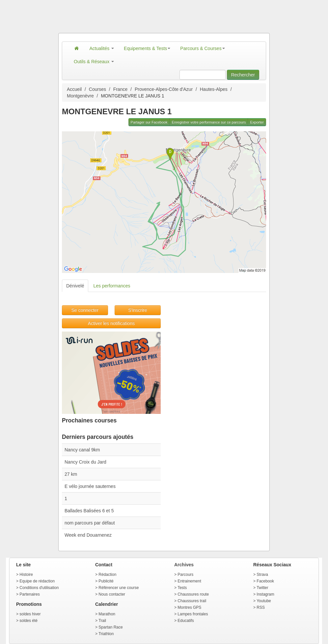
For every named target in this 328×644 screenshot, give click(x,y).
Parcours (185, 575)
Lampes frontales (193, 614)
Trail (102, 621)
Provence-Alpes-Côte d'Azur (164, 89)
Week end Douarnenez (88, 535)
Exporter (257, 122)
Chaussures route (193, 594)
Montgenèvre (80, 96)
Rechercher (243, 75)
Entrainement (189, 581)
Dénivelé (75, 286)
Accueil (74, 89)
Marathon (107, 614)
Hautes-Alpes (214, 89)
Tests (182, 588)
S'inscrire (137, 310)
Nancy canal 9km (82, 450)
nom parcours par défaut (90, 523)
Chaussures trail (192, 601)
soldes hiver (30, 614)
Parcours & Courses (202, 48)
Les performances (112, 286)
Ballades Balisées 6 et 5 (89, 511)
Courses (97, 89)
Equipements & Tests (147, 48)
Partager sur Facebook (149, 122)
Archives (184, 565)
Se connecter (85, 310)
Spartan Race (110, 627)
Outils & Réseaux (94, 62)
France (121, 89)
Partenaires (29, 594)
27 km (71, 474)
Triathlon (106, 634)
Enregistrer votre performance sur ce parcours (209, 122)
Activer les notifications (111, 323)
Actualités (102, 48)
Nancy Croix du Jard (85, 462)
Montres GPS (189, 607)
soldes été (28, 621)
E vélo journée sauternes (90, 486)
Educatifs (186, 621)
